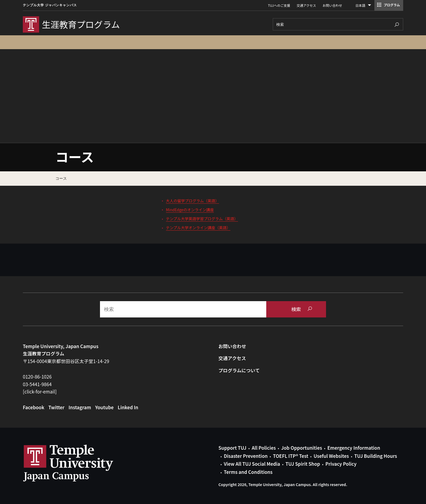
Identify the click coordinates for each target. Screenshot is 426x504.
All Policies (264, 448)
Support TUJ (232, 448)
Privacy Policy (341, 464)
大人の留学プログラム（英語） (193, 201)
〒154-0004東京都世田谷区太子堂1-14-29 (66, 361)
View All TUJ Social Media (252, 464)
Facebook (34, 407)
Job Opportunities (302, 448)
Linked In (128, 407)
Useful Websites (331, 456)
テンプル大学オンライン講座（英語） (198, 228)
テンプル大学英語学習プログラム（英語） (202, 219)
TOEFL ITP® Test (291, 456)
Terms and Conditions (248, 472)
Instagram (80, 407)
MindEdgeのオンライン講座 (190, 210)
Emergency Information (354, 448)
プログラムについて (239, 370)
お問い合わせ (332, 5)
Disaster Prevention (246, 456)
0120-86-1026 (37, 377)
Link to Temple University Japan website (77, 463)
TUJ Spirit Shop (303, 464)
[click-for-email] (40, 391)
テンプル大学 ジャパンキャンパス (50, 5)
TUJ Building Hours (376, 456)
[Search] (338, 24)
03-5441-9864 (37, 384)
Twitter (56, 407)
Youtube (104, 407)
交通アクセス (306, 5)
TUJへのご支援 (279, 5)
